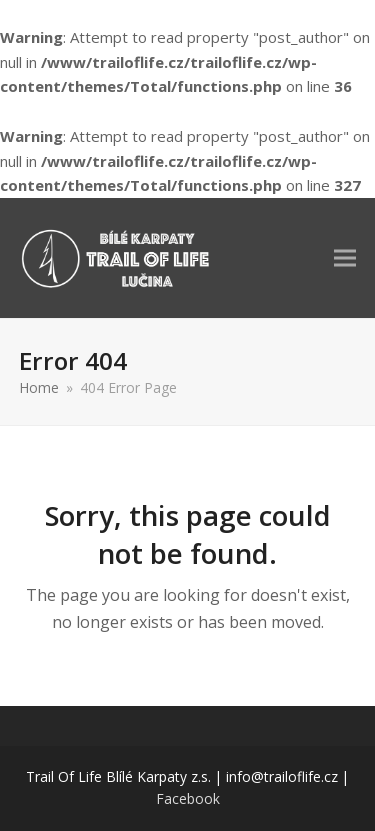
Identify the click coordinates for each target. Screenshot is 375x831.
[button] (345, 257)
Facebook (188, 798)
